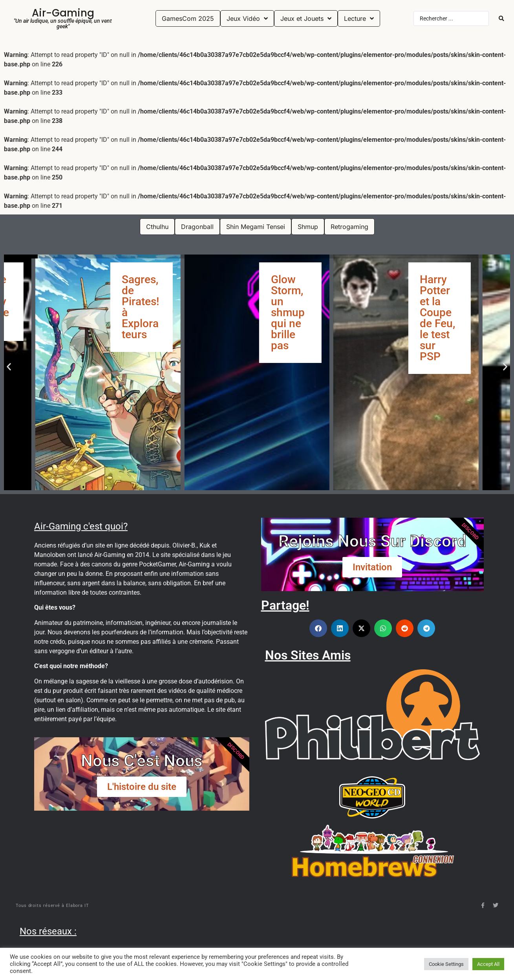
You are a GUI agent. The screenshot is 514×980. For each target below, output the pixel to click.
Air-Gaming (63, 13)
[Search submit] (501, 18)
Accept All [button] (488, 964)
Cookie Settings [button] (446, 964)
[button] (9, 367)
